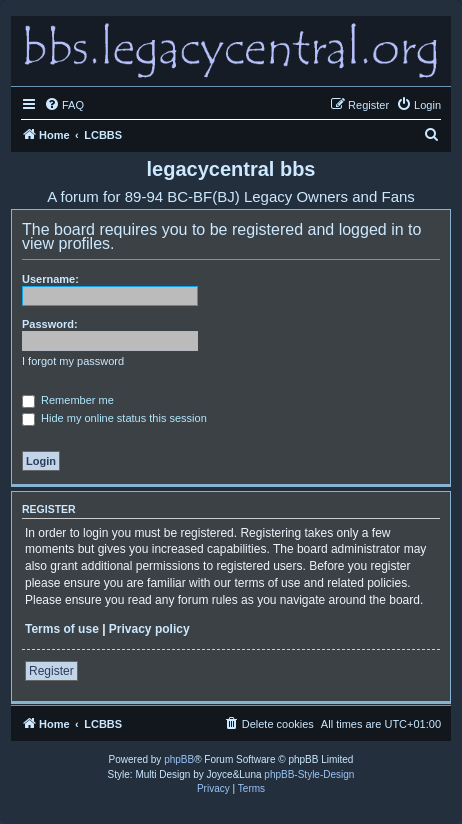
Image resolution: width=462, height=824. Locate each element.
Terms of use (62, 629)
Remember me (68, 400)
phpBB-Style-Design (309, 774)
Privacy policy (149, 629)
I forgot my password (73, 361)
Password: (50, 324)
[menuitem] (64, 105)
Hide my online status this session (114, 418)
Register (51, 671)
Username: (50, 279)
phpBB (179, 759)
